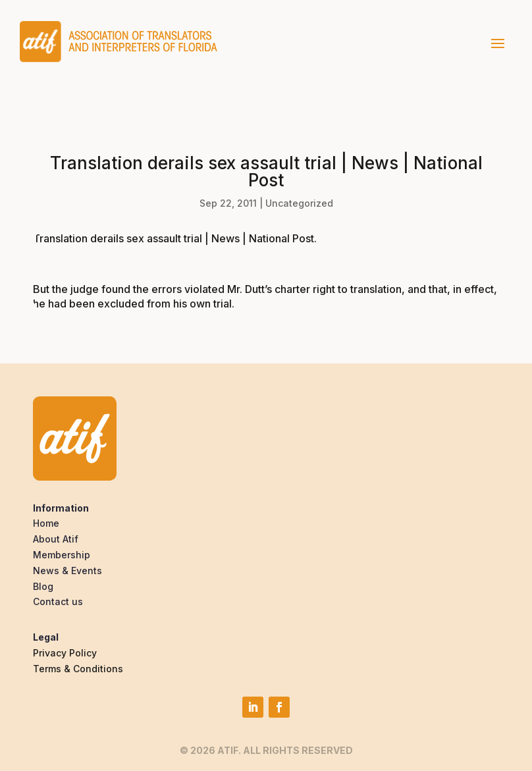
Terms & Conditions (78, 669)
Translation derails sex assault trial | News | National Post (173, 238)
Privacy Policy (65, 653)
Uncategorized (299, 203)
